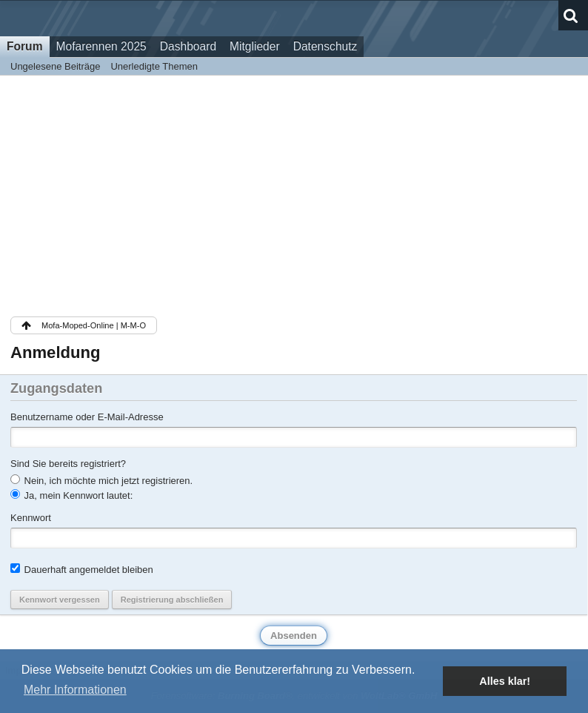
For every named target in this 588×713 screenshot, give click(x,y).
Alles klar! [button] (505, 681)
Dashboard (188, 46)
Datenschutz (325, 46)
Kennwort (31, 518)
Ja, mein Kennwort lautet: (71, 495)
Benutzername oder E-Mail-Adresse (87, 417)
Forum (25, 46)
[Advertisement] (294, 195)
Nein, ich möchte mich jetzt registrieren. (101, 480)
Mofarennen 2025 (101, 46)
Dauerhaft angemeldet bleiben (82, 569)
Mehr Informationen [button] (75, 690)
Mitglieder (255, 46)
